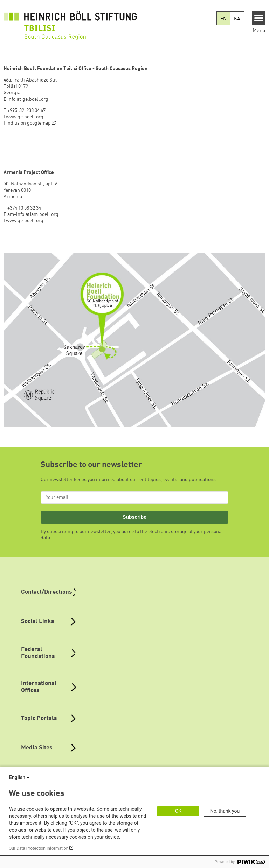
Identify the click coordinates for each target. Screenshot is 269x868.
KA (237, 19)
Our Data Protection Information (39, 848)
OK (178, 811)
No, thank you (225, 811)
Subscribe (134, 517)
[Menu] (259, 18)
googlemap (39, 123)
